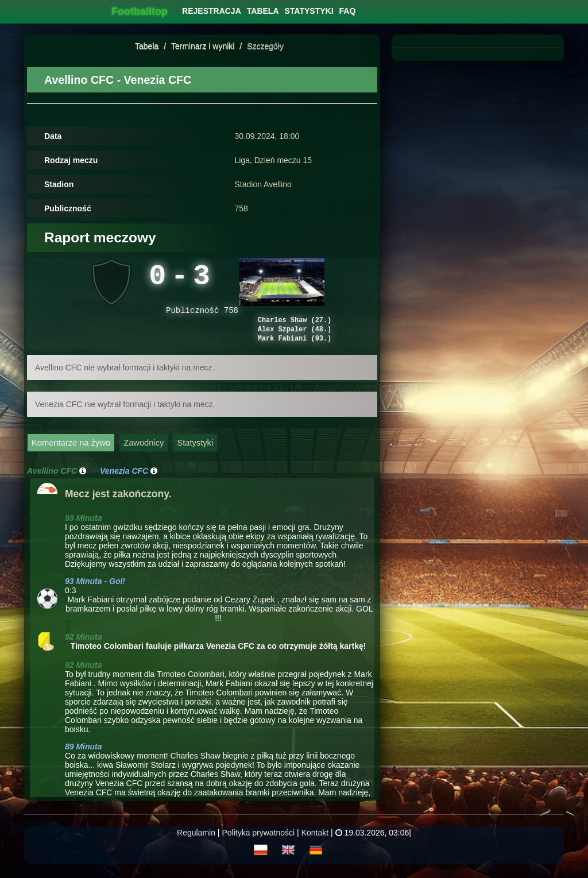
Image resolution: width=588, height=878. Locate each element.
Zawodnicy (144, 454)
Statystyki (195, 454)
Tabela (147, 46)
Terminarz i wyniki (203, 46)
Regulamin (196, 844)
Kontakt (315, 844)
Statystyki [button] (309, 11)
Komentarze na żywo (71, 454)
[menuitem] (212, 11)
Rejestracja (212, 11)
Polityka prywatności (258, 844)
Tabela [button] (263, 11)
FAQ (348, 11)
